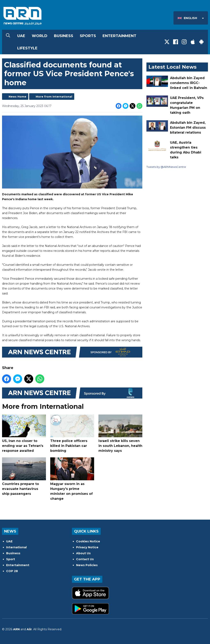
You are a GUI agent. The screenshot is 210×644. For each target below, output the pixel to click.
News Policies (87, 565)
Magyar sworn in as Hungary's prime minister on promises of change (72, 479)
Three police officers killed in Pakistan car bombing (72, 434)
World (40, 36)
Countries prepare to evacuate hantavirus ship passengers (24, 476)
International (16, 547)
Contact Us (85, 559)
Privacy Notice (87, 547)
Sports (88, 36)
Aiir (29, 629)
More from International (54, 97)
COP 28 (12, 571)
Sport (11, 559)
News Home (17, 97)
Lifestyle (27, 48)
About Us (83, 553)
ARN (16, 629)
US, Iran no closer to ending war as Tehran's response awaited (24, 434)
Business (64, 36)
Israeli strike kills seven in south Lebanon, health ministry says (120, 434)
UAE (21, 36)
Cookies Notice (88, 541)
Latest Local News (172, 67)
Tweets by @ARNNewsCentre (166, 167)
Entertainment (119, 36)
